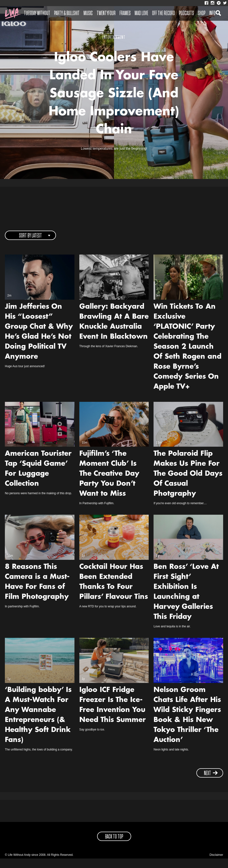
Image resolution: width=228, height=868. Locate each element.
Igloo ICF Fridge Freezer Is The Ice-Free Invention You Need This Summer (113, 715)
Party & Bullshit (67, 13)
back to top (114, 846)
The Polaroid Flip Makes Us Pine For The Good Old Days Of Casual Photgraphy (188, 483)
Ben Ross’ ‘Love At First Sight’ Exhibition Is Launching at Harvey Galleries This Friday (186, 602)
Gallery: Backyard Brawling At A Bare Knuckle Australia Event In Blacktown (114, 331)
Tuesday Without (37, 13)
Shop (202, 13)
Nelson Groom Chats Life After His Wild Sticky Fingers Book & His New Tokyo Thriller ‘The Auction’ (187, 725)
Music (88, 13)
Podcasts (186, 13)
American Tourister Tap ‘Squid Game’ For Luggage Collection (38, 478)
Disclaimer (216, 864)
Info (212, 13)
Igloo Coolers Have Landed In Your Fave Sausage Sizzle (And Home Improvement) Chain (114, 99)
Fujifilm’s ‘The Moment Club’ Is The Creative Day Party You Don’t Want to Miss (109, 483)
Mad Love (141, 13)
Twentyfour (106, 13)
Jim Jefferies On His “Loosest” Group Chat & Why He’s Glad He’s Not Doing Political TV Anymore (39, 341)
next (211, 783)
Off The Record (164, 13)
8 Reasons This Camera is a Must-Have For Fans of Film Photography (37, 592)
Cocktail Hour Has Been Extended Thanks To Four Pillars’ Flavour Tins (114, 592)
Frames (125, 13)
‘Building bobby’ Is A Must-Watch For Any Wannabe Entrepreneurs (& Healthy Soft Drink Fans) (38, 725)
